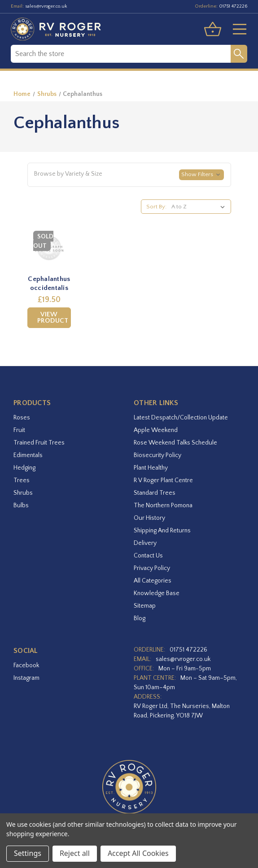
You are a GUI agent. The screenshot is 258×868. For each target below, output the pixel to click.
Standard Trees (155, 493)
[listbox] (200, 207)
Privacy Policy (152, 568)
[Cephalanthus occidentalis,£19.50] (49, 248)
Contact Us (148, 556)
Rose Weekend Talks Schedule (175, 443)
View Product (53, 317)
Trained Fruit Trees (39, 443)
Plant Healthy (151, 468)
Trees (22, 480)
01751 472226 (233, 6)
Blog (140, 618)
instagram (26, 678)
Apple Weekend (156, 430)
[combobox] (121, 54)
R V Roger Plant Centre (163, 480)
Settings (28, 853)
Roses (22, 418)
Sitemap (145, 606)
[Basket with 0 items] (213, 29)
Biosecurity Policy (157, 455)
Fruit (19, 430)
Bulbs (21, 505)
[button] (129, 175)
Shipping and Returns (162, 531)
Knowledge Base (157, 593)
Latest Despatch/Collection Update (181, 418)
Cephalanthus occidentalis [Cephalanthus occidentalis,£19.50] (49, 283)
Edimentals (28, 455)
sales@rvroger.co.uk (46, 6)
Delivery (145, 543)
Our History (149, 518)
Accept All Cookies (138, 853)
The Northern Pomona (163, 505)
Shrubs (23, 493)
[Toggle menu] (236, 29)
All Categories (153, 581)
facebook (26, 665)
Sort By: (156, 207)
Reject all (75, 853)
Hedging (24, 468)
